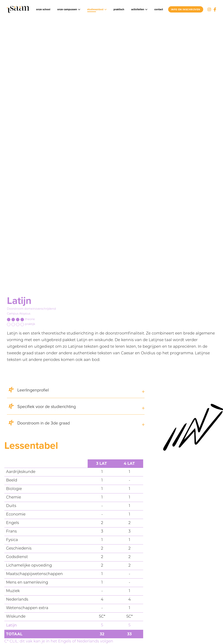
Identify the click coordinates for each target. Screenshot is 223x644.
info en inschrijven (186, 9)
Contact (159, 9)
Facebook (215, 9)
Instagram (209, 9)
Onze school (43, 9)
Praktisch (119, 9)
